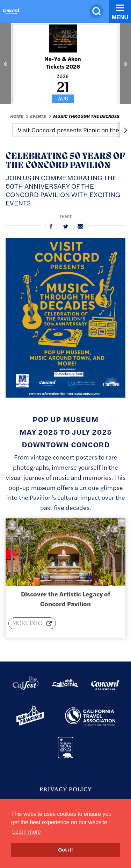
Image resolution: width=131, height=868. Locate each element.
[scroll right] (125, 130)
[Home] (11, 12)
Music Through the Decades (86, 116)
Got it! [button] (65, 850)
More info (28, 623)
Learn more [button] (27, 832)
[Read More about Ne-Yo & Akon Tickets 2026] (63, 64)
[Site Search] (96, 11)
